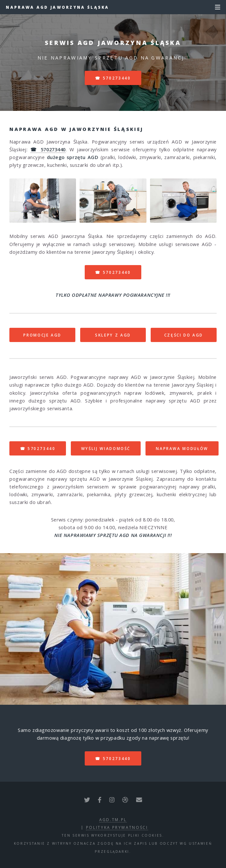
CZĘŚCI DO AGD (184, 335)
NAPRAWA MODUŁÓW (182, 448)
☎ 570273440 (113, 78)
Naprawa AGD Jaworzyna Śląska (57, 7)
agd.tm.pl (113, 820)
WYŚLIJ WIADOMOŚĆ (106, 448)
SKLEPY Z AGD (113, 335)
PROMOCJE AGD (42, 335)
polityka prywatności (117, 827)
